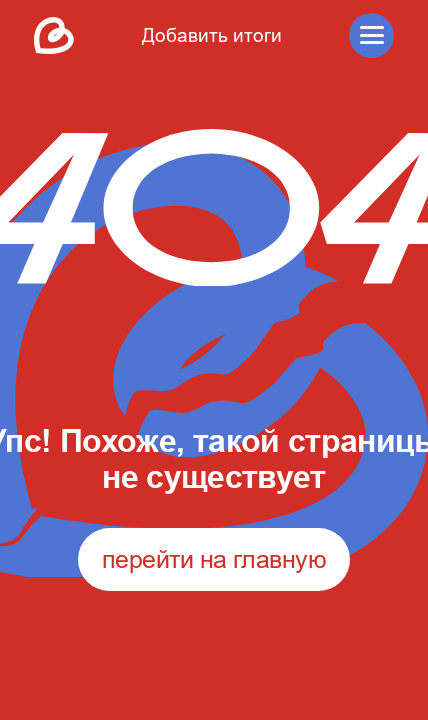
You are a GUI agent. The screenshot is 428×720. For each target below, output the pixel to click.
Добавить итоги (212, 35)
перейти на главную (214, 559)
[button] (371, 35)
